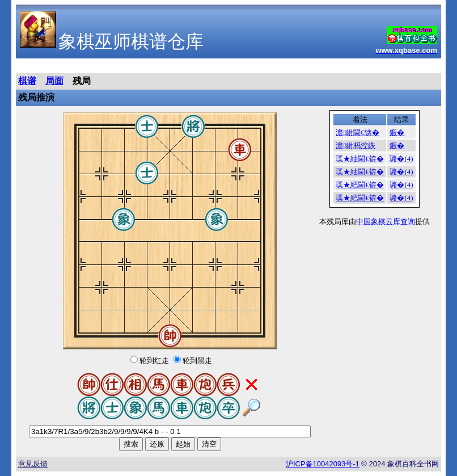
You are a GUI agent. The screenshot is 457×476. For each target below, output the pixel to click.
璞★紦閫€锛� (360, 185)
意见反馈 (33, 464)
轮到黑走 (197, 361)
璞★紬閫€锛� (360, 159)
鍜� (397, 132)
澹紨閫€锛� (357, 132)
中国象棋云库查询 (386, 222)
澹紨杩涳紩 (356, 146)
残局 (82, 81)
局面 (54, 81)
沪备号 (323, 464)
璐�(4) (401, 159)
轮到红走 (154, 361)
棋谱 (27, 81)
